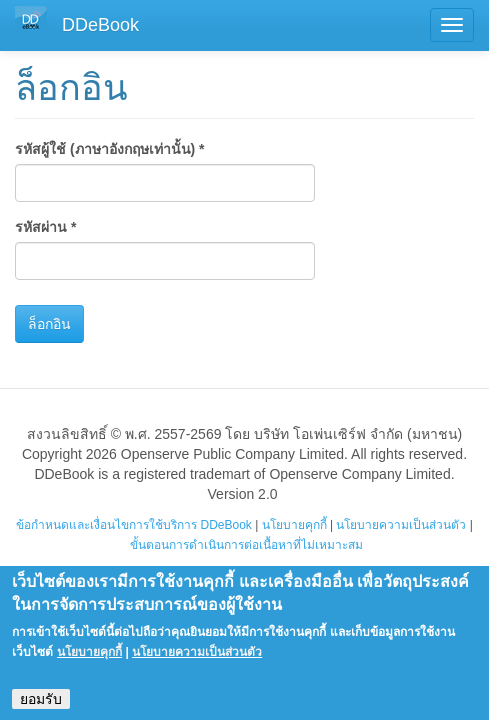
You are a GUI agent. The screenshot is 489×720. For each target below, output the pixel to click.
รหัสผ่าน (45, 227)
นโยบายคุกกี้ (294, 525)
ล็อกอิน (49, 324)
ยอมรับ (41, 708)
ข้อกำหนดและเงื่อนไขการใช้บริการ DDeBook (134, 525)
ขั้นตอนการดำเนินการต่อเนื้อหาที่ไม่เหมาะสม (246, 545)
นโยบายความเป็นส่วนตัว (401, 525)
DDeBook (100, 25)
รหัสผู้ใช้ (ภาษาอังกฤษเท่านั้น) (110, 149)
